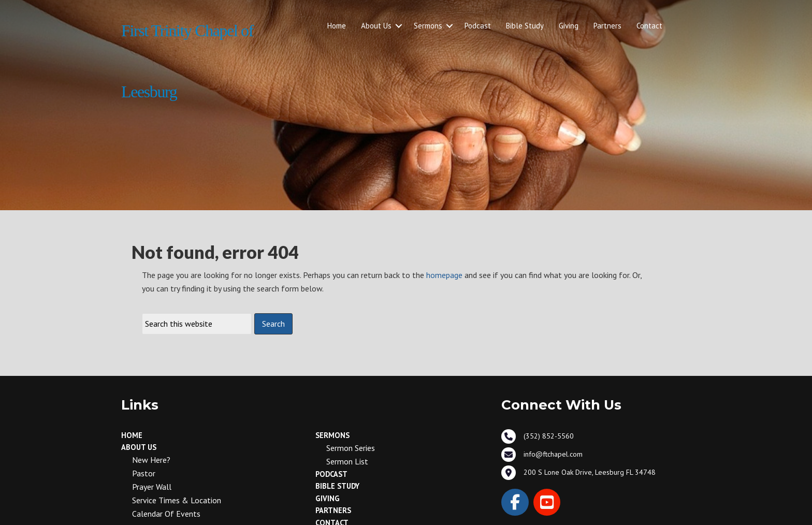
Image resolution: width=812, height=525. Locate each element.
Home (337, 26)
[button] (399, 26)
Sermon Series (351, 448)
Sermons (428, 26)
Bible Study (525, 26)
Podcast (478, 26)
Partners (607, 26)
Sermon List (347, 461)
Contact (649, 26)
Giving (569, 26)
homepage (444, 275)
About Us (376, 26)
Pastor (144, 473)
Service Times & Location (177, 500)
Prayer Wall (152, 487)
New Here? (151, 460)
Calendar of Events (166, 514)
